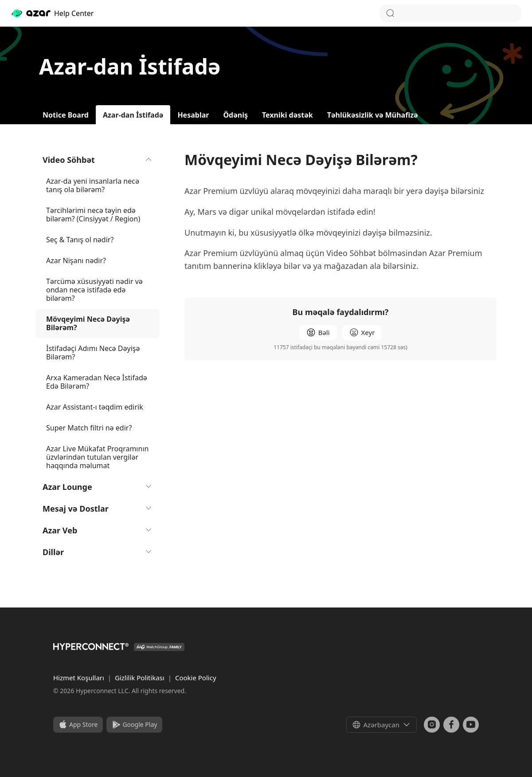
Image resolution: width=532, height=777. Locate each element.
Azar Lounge (98, 487)
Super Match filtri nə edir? (89, 428)
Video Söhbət (98, 160)
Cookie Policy (196, 678)
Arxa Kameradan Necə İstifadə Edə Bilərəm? (97, 382)
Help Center (52, 13)
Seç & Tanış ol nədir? (80, 240)
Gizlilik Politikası (141, 678)
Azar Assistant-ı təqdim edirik (95, 407)
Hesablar (193, 115)
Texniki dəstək (288, 115)
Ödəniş (235, 115)
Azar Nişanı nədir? (76, 260)
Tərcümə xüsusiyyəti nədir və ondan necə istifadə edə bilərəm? (94, 290)
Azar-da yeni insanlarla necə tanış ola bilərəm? (93, 185)
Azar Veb (98, 530)
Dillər (98, 552)
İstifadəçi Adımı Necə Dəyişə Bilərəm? (93, 353)
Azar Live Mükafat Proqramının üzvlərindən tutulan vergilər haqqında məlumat (97, 457)
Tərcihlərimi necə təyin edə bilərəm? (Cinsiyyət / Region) (93, 215)
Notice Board (66, 115)
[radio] (318, 333)
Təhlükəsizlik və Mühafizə (373, 115)
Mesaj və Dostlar (98, 509)
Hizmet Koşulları (80, 678)
